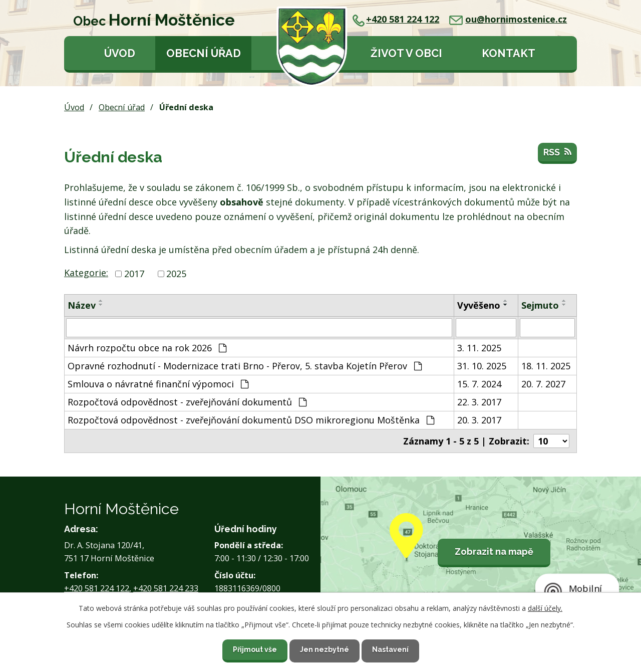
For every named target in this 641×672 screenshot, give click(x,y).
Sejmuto (540, 305)
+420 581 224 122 (396, 19)
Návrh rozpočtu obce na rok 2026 (147, 348)
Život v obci (406, 53)
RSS (557, 152)
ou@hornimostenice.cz (508, 19)
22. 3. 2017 (479, 402)
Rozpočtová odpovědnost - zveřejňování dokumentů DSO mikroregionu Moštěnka (251, 420)
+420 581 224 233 (166, 588)
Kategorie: (86, 273)
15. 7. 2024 (479, 384)
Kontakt (509, 53)
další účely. (545, 608)
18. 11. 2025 (546, 366)
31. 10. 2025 (482, 366)
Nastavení (390, 649)
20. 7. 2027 (543, 384)
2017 (134, 274)
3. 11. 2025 (479, 348)
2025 (176, 274)
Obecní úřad (204, 53)
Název (82, 305)
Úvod (120, 53)
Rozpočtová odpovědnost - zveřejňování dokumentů (187, 402)
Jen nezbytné (325, 649)
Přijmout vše (255, 649)
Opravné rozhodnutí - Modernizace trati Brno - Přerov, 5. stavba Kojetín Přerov (245, 366)
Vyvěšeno (479, 305)
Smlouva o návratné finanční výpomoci (158, 384)
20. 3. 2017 (479, 420)
